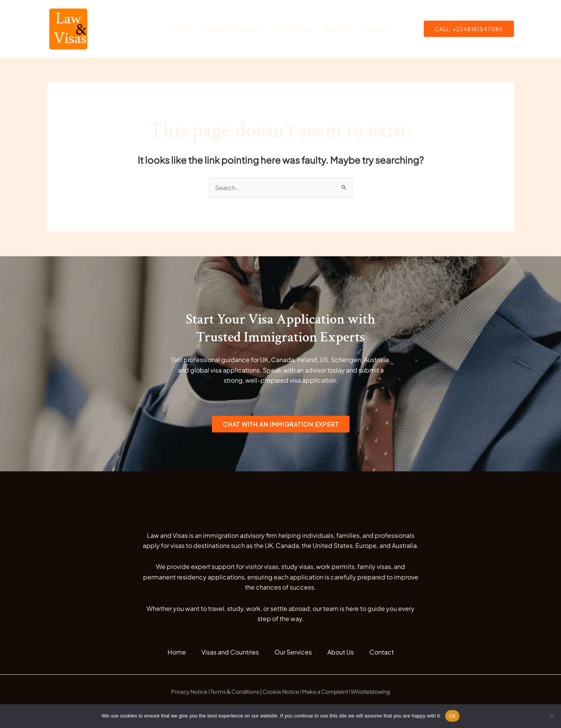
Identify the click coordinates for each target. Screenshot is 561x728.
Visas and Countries (233, 29)
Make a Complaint (325, 691)
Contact (375, 29)
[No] (551, 716)
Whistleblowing (370, 691)
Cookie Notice (281, 691)
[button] (469, 29)
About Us (337, 29)
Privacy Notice (189, 691)
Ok (452, 716)
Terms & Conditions (235, 691)
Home (183, 29)
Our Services (293, 29)
